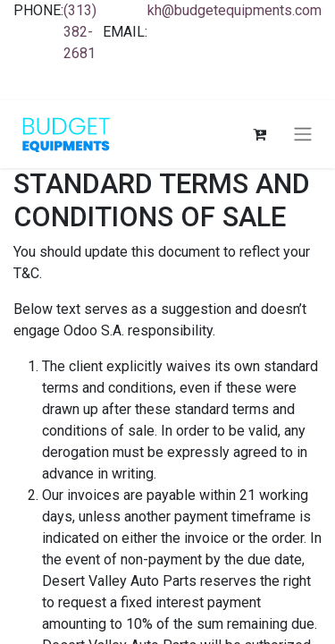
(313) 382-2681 (80, 32)
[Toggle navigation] (303, 135)
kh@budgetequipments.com (234, 10)
